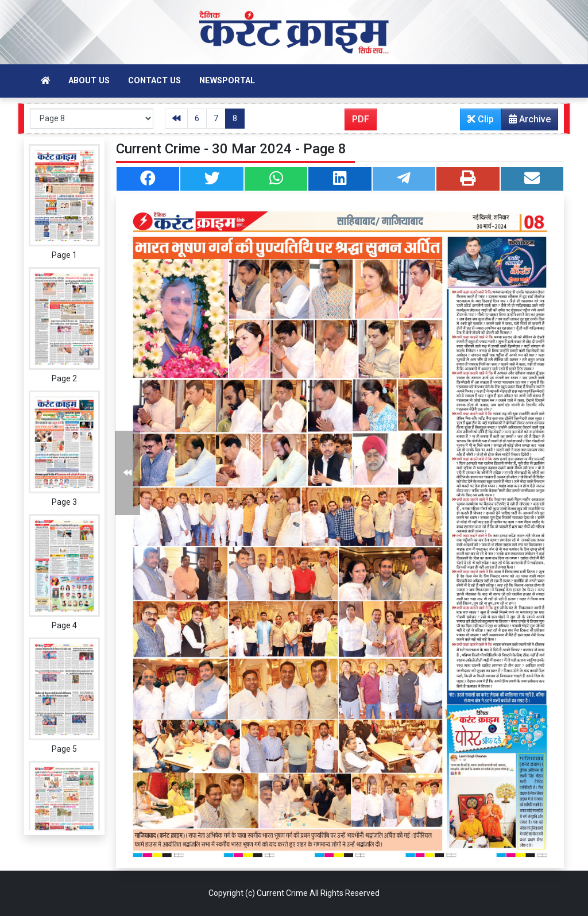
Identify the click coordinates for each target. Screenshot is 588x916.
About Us (89, 81)
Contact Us (154, 81)
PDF (361, 119)
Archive (526, 122)
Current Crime (282, 893)
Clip (481, 119)
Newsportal (227, 81)
